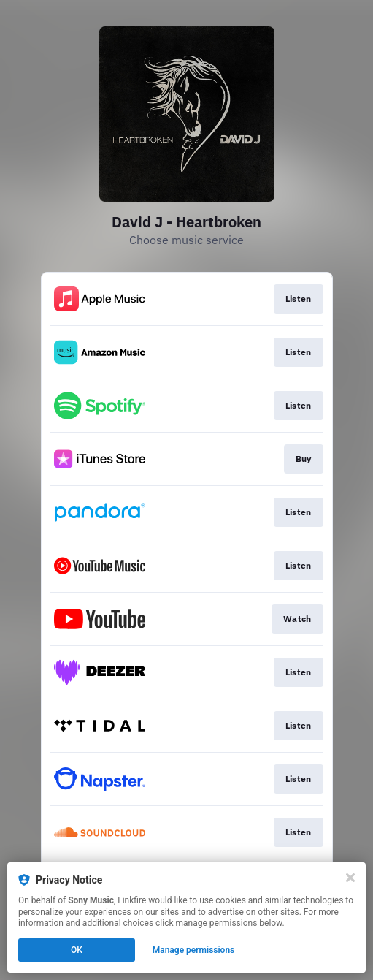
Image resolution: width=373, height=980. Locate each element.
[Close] (350, 878)
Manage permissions (194, 950)
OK (77, 950)
